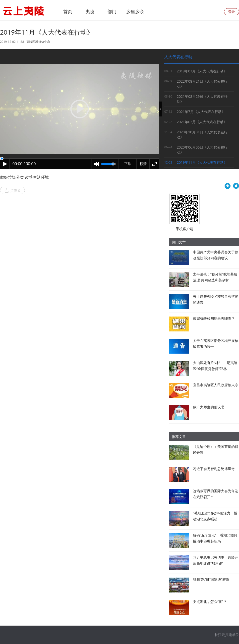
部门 (112, 11)
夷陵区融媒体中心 (38, 42)
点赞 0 (12, 191)
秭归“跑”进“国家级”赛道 (211, 579)
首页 (68, 11)
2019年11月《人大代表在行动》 (202, 162)
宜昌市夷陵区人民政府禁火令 (216, 385)
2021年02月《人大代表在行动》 (202, 122)
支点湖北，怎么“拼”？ (210, 602)
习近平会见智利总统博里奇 (214, 469)
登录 (232, 12)
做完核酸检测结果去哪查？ (214, 318)
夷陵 (90, 11)
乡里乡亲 (135, 11)
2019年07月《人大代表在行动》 (202, 71)
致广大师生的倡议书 (209, 407)
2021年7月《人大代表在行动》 (201, 112)
